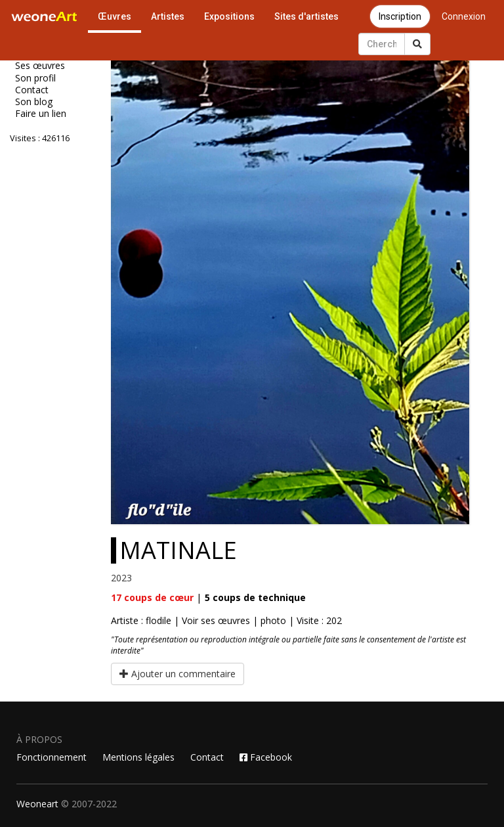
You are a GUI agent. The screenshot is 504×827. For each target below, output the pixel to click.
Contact (32, 90)
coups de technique (255, 597)
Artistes (168, 16)
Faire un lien (41, 114)
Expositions (229, 16)
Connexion (464, 16)
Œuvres (115, 16)
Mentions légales (138, 757)
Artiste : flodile (141, 620)
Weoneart (37, 804)
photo (273, 620)
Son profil (35, 78)
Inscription (400, 16)
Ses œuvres (40, 66)
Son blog (34, 102)
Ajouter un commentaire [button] (178, 674)
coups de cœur (152, 597)
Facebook (266, 757)
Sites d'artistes (306, 16)
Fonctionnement (52, 757)
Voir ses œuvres (216, 620)
